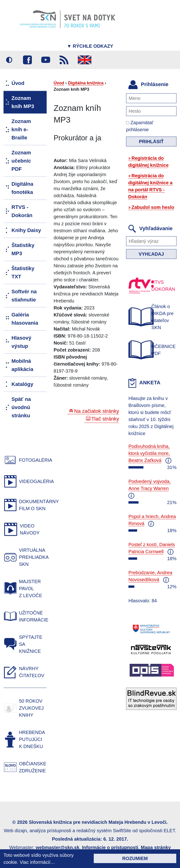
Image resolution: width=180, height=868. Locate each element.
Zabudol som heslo (153, 207)
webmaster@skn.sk (57, 847)
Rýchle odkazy (90, 46)
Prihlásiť (151, 142)
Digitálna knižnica (86, 83)
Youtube (46, 60)
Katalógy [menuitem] (22, 384)
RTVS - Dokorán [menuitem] (22, 211)
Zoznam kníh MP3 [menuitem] (23, 102)
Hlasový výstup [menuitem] (21, 342)
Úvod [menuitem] (18, 83)
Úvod (59, 83)
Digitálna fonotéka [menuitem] (22, 188)
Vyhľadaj (151, 254)
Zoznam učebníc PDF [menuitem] (21, 161)
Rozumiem (135, 858)
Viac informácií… (37, 862)
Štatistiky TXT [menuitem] (23, 272)
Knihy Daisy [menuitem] (26, 230)
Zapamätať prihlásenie (140, 126)
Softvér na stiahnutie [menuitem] (24, 296)
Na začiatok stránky (97, 411)
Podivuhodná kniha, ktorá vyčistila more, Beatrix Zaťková (149, 453)
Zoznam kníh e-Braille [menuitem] (21, 129)
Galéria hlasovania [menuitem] (25, 319)
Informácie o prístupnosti (110, 847)
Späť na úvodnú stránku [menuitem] (21, 407)
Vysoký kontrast (9, 60)
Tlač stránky (105, 419)
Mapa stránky (156, 847)
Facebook (27, 60)
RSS (64, 60)
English (85, 60)
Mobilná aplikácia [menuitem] (22, 365)
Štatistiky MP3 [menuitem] (23, 249)
